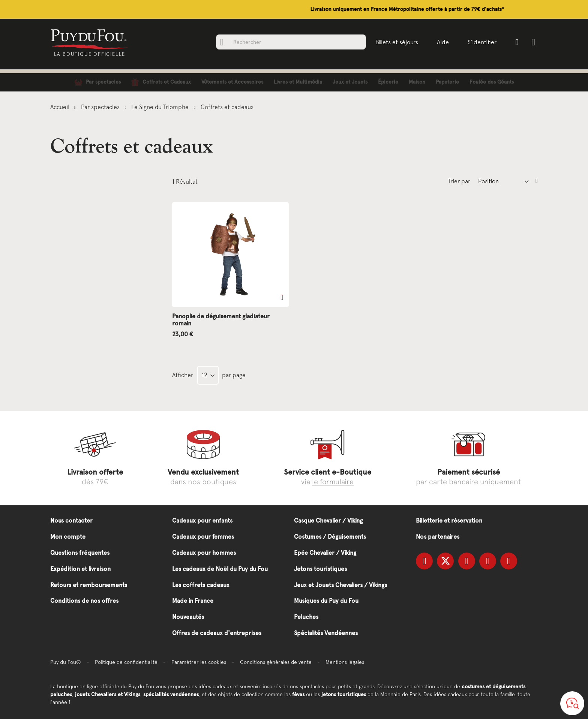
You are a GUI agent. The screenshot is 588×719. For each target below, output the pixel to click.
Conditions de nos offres (84, 601)
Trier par (459, 181)
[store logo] (91, 39)
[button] (282, 297)
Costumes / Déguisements (330, 537)
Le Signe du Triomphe (161, 107)
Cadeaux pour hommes (204, 553)
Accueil (60, 107)
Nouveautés (188, 617)
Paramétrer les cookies (199, 662)
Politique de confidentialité (126, 662)
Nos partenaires (438, 537)
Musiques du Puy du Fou (326, 601)
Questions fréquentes (80, 553)
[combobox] (290, 42)
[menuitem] (98, 82)
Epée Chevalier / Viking (325, 553)
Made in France (193, 601)
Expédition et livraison (80, 569)
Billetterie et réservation (449, 521)
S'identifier (481, 42)
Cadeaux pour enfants (202, 521)
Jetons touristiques (320, 569)
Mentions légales (345, 662)
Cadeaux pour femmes (203, 537)
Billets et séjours (396, 42)
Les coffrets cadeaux (201, 585)
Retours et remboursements (89, 585)
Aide (442, 42)
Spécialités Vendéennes (326, 633)
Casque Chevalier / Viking (328, 521)
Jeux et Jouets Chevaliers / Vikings (340, 585)
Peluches (306, 617)
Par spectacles (101, 107)
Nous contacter (71, 521)
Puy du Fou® (66, 662)
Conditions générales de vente (276, 662)
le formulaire (333, 482)
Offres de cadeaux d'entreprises (217, 633)
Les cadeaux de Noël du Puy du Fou (220, 569)
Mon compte (68, 537)
